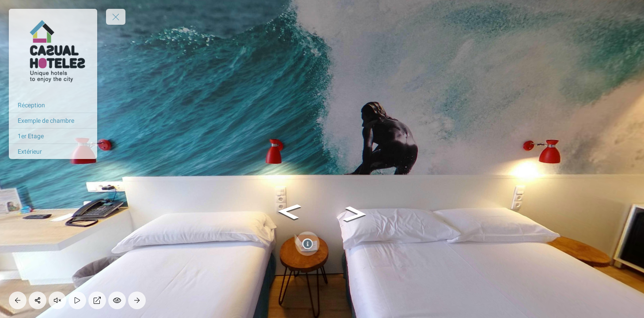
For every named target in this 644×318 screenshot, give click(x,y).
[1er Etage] (53, 136)
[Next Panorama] (137, 300)
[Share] (38, 300)
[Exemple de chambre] (53, 121)
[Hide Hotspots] (117, 300)
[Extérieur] (53, 151)
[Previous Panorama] (18, 300)
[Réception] (53, 105)
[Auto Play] (77, 300)
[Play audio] (57, 300)
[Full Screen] (97, 300)
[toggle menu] (116, 17)
